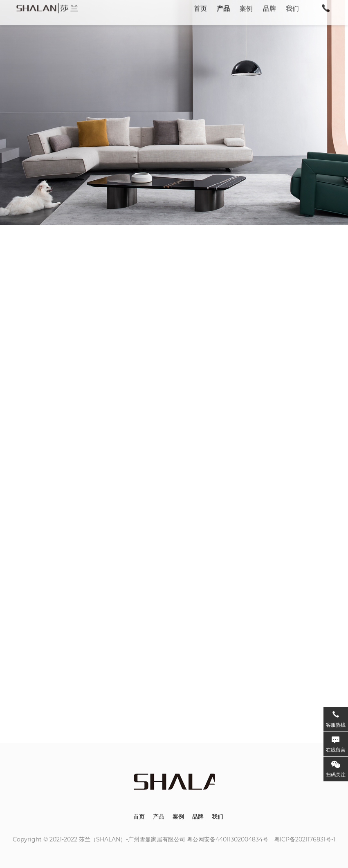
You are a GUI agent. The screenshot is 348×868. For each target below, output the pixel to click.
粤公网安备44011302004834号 (228, 839)
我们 (218, 817)
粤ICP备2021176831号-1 (305, 839)
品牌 (198, 817)
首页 (139, 817)
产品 (159, 817)
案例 (178, 817)
